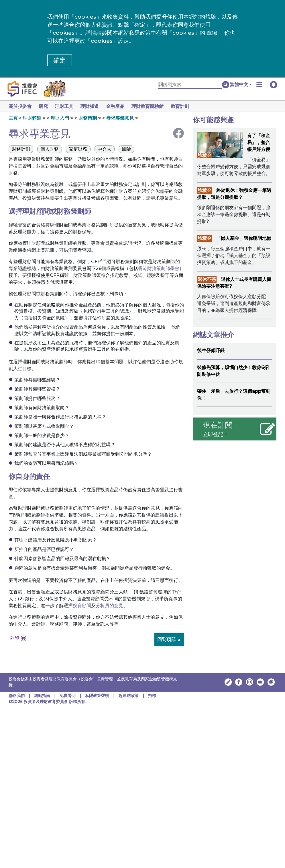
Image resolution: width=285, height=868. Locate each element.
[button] (241, 85)
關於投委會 (20, 106)
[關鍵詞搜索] (190, 85)
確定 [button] (60, 60)
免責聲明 (68, 696)
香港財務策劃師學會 (159, 268)
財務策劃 (88, 118)
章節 (212, 33)
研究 (44, 106)
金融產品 (120, 106)
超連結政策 (129, 696)
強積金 (205, 155)
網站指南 (42, 696)
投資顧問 (82, 606)
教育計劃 (187, 106)
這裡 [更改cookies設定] (69, 41)
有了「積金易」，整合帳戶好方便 (259, 142)
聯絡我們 (17, 696)
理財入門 (60, 118)
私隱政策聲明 (98, 696)
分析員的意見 (109, 606)
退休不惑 (207, 279)
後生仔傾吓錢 (211, 350)
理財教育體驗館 (153, 106)
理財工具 (66, 106)
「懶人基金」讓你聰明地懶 (244, 238)
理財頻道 (93, 106)
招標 (152, 696)
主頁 (13, 118)
